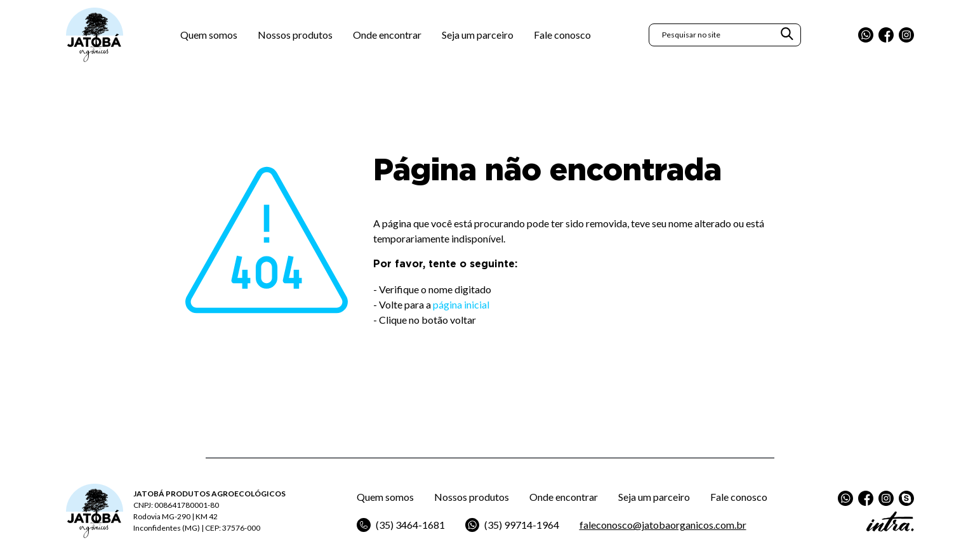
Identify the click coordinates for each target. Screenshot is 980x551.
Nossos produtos (295, 35)
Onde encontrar (387, 35)
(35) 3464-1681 (401, 525)
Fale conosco (562, 35)
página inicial (461, 304)
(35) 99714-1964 (512, 525)
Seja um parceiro (478, 35)
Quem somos (209, 35)
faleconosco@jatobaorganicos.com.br (663, 525)
